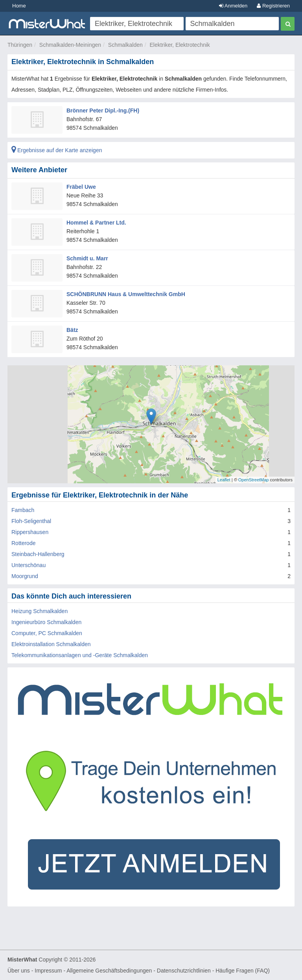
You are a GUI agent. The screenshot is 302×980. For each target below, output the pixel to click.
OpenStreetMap (254, 480)
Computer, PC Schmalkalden (47, 633)
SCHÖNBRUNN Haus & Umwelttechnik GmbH (126, 294)
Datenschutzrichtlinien (184, 971)
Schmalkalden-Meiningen (70, 45)
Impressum (48, 971)
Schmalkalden (125, 45)
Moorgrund (25, 576)
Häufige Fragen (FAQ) (243, 971)
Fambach (23, 510)
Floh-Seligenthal (31, 521)
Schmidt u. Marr (87, 258)
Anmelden (233, 6)
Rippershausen (30, 532)
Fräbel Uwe (81, 187)
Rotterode (23, 543)
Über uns (19, 971)
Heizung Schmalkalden (40, 611)
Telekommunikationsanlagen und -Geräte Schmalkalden (80, 655)
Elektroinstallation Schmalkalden (51, 644)
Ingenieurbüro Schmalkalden (46, 622)
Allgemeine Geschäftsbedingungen (109, 971)
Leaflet (224, 480)
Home (19, 6)
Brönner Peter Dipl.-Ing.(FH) (103, 111)
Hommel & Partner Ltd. (96, 223)
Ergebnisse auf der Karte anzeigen (57, 150)
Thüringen (20, 45)
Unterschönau (29, 565)
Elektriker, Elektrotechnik (180, 45)
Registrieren (273, 6)
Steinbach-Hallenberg (38, 554)
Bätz (72, 330)
